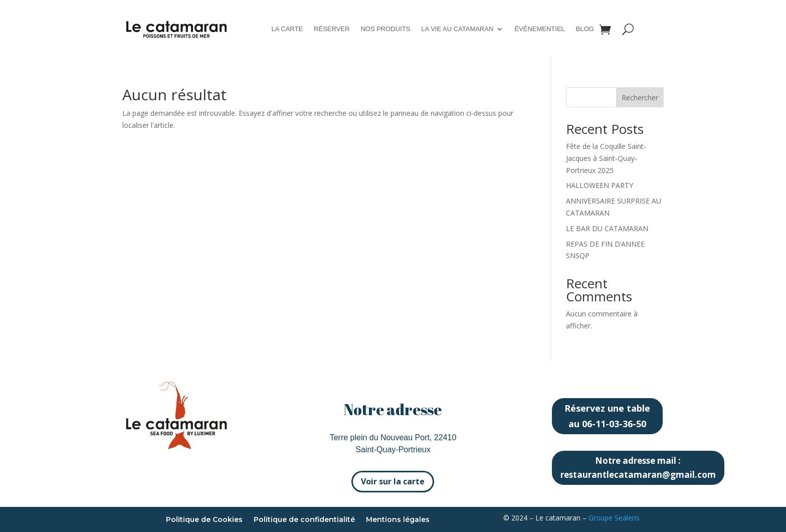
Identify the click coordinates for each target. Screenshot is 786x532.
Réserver (332, 29)
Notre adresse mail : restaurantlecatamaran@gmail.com (638, 468)
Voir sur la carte (393, 481)
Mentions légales (398, 520)
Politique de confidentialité (304, 520)
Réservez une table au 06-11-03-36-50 (607, 416)
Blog (585, 29)
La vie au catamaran (457, 29)
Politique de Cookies (204, 520)
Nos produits (385, 29)
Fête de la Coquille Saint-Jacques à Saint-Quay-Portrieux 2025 (606, 158)
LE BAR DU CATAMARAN (607, 228)
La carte (287, 29)
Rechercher (640, 98)
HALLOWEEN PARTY (600, 185)
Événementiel (539, 29)
